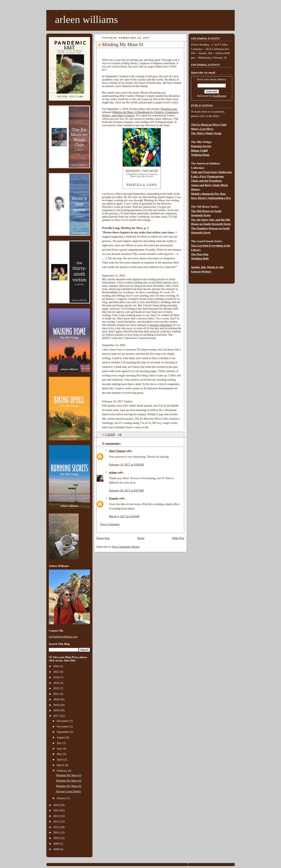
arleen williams (86, 19)
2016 (57, 805)
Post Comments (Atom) (126, 547)
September (63, 732)
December (63, 721)
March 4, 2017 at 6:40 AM (124, 516)
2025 (57, 672)
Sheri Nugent (117, 451)
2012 (57, 827)
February (62, 771)
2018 (57, 710)
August (61, 737)
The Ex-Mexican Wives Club (209, 125)
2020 (57, 699)
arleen (113, 472)
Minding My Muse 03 (69, 775)
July (59, 743)
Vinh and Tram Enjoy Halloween (211, 172)
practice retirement (161, 325)
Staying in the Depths (69, 791)
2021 (57, 694)
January (62, 798)
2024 (57, 677)
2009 (57, 844)
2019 (57, 705)
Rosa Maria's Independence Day (211, 198)
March (61, 765)
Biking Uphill (199, 151)
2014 (57, 816)
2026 (57, 666)
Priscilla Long (169, 109)
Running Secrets (201, 146)
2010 (57, 838)
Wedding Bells (200, 258)
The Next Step (200, 254)
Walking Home (200, 155)
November (63, 726)
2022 (57, 688)
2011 (56, 832)
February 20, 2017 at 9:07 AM (126, 490)
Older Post (178, 538)
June (60, 749)
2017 (57, 716)
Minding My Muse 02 (69, 781)
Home (141, 538)
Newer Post (103, 538)
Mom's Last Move (202, 129)
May (60, 754)
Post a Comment (110, 524)
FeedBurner (219, 96)
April (60, 759)
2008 (57, 849)
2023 (57, 683)
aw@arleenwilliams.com (63, 637)
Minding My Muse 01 (69, 786)
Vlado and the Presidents (206, 181)
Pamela (113, 498)
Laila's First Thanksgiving (207, 176)
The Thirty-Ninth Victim (206, 133)
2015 (57, 810)
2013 (57, 822)
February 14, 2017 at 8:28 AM (126, 465)
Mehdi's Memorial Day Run (208, 194)
